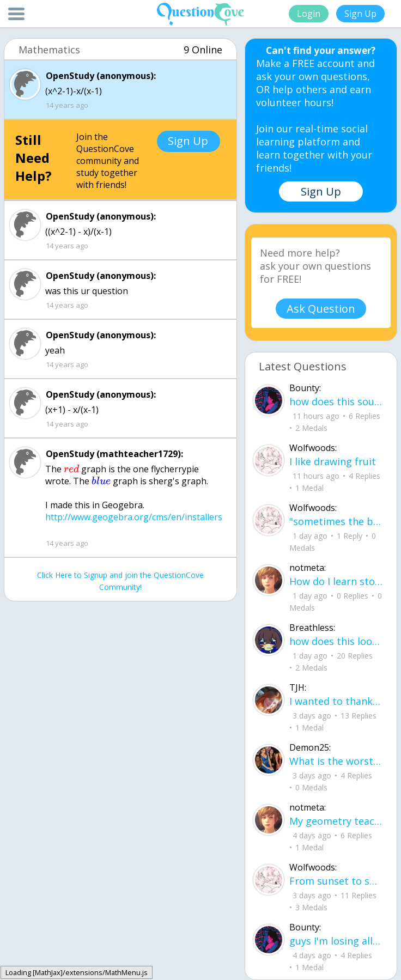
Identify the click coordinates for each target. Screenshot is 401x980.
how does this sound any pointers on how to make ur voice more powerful (336, 401)
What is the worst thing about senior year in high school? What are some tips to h (336, 761)
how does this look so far (336, 641)
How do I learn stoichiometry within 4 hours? (336, 581)
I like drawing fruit (333, 461)
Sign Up (360, 14)
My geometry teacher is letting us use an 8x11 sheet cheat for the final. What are (336, 821)
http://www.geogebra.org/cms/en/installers (134, 517)
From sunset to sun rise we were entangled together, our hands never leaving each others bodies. (336, 881)
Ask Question (321, 309)
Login (309, 14)
